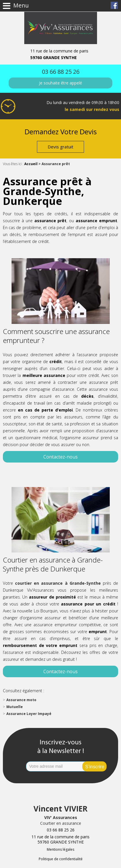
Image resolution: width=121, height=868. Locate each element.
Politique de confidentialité (61, 859)
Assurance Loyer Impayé (29, 714)
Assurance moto (21, 700)
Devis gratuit (60, 147)
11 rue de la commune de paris (61, 54)
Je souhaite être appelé (60, 83)
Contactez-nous (60, 457)
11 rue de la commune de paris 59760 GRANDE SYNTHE (60, 839)
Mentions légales (60, 849)
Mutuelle (15, 707)
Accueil (31, 164)
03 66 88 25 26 (61, 72)
